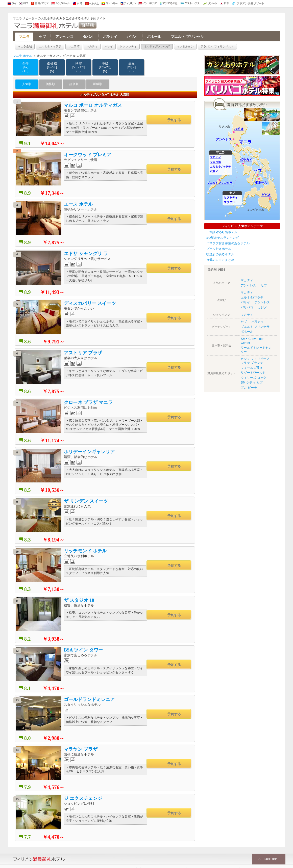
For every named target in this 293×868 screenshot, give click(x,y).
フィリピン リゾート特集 (194, 762)
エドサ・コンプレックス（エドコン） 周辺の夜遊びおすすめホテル (252, 800)
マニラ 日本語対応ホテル (194, 792)
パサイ (109, 46)
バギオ (132, 37)
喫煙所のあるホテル (220, 254)
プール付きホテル (219, 249)
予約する (176, 120)
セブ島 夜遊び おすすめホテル (251, 792)
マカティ (92, 46)
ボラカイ (110, 37)
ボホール (154, 37)
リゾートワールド (253, 373)
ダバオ (88, 37)
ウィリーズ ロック (254, 378)
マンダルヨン (185, 46)
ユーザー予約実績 (189, 766)
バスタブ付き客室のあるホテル (228, 243)
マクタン (87, 727)
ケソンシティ (128, 46)
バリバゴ (247, 307)
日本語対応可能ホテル (222, 232)
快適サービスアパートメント (197, 723)
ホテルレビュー (188, 745)
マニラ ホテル (23, 56)
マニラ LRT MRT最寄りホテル (198, 753)
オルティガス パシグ (31, 745)
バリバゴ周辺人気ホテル (194, 757)
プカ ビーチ (249, 388)
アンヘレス (64, 37)
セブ (43, 37)
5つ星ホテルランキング (223, 238)
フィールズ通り (252, 368)
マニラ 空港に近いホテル (194, 796)
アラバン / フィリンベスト (217, 46)
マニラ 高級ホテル (243, 843)
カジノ (262, 307)
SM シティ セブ (252, 383)
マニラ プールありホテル (194, 783)
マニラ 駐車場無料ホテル (194, 779)
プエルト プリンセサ (187, 37)
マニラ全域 (25, 46)
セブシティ (89, 723)
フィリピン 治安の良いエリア (250, 830)
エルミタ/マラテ (252, 297)
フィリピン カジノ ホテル (195, 749)
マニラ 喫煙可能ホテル (193, 788)
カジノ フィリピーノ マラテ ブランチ (255, 361)
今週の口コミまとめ (220, 260)
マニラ (24, 37)
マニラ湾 (74, 46)
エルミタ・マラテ (50, 46)
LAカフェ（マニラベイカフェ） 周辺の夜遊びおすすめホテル (252, 813)
